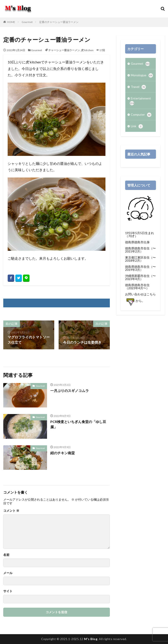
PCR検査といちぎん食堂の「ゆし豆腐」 (78, 424)
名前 (6, 555)
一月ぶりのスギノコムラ (70, 391)
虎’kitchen (87, 50)
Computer (141, 115)
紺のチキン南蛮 (63, 453)
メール (8, 573)
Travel (138, 87)
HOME (11, 22)
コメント (11, 511)
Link (137, 126)
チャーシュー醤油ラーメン (64, 50)
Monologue (142, 75)
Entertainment (140, 101)
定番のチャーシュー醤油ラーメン (59, 22)
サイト (8, 591)
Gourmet (27, 22)
